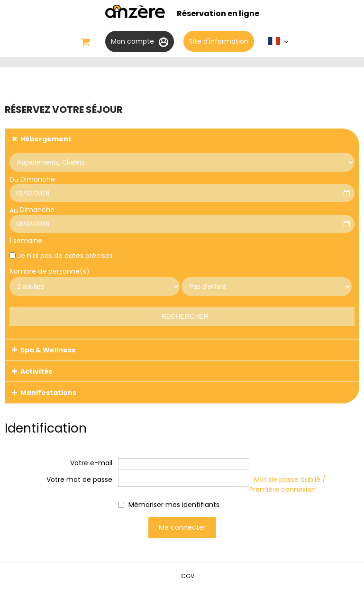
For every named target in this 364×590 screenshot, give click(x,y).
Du (14, 180)
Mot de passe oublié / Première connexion (287, 484)
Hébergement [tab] (46, 139)
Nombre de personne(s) (50, 271)
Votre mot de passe (79, 479)
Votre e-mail (91, 463)
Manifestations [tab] (48, 393)
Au (14, 211)
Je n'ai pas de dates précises (65, 256)
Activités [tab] (36, 371)
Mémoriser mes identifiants (174, 505)
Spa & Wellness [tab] (48, 350)
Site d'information (219, 41)
